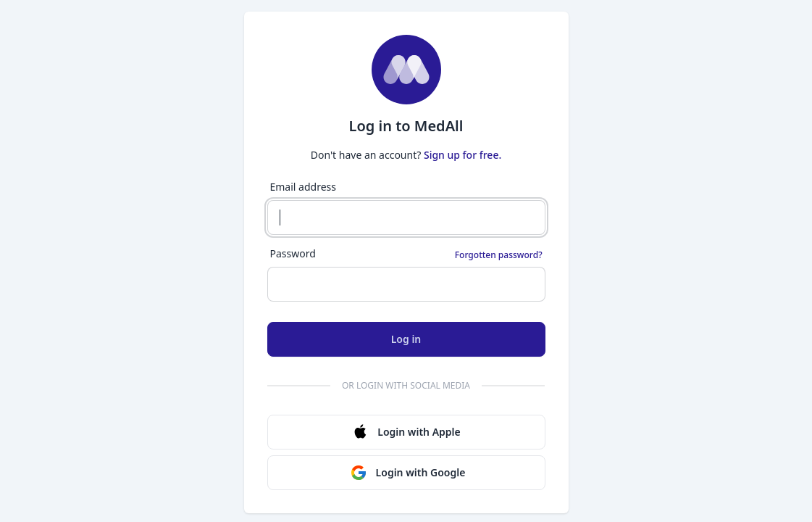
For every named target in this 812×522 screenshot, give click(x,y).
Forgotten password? (499, 255)
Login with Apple (406, 432)
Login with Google (408, 473)
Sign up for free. (462, 155)
